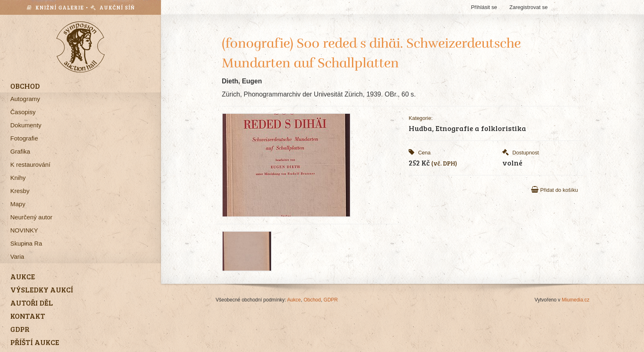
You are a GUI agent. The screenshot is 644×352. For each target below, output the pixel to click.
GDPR (331, 300)
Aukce (294, 300)
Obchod (312, 300)
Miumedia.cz (576, 300)
